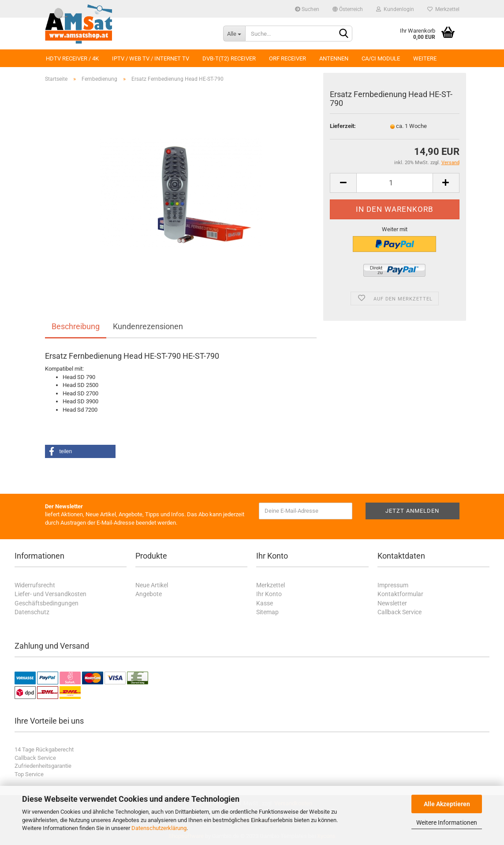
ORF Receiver (287, 58)
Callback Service (399, 612)
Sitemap (267, 612)
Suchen (307, 9)
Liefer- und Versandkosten (50, 594)
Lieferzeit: (343, 126)
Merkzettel (443, 9)
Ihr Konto (269, 594)
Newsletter (392, 603)
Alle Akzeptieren (447, 804)
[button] (80, 451)
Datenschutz (32, 612)
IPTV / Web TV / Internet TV (151, 58)
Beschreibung (76, 326)
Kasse (265, 603)
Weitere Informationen (447, 822)
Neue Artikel (152, 585)
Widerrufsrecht (35, 585)
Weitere (425, 58)
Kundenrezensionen (148, 326)
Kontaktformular (400, 594)
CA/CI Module (381, 58)
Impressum (393, 585)
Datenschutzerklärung (159, 828)
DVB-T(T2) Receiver (229, 58)
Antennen (334, 58)
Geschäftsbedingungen (47, 603)
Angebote (149, 594)
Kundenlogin (395, 9)
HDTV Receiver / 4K (72, 58)
